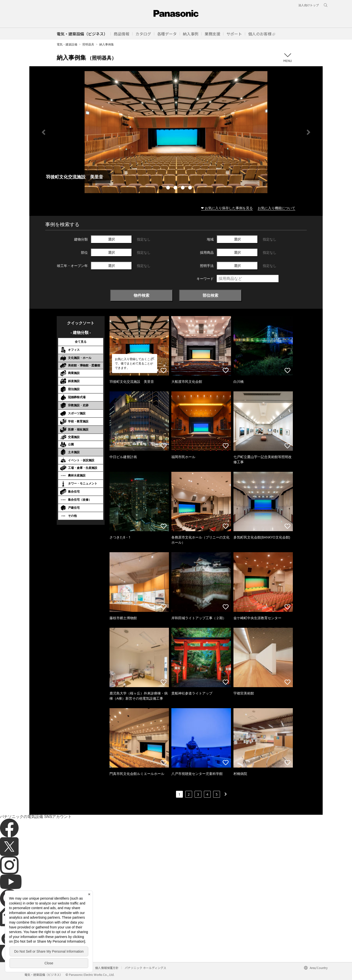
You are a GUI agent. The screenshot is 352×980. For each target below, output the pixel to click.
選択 (111, 239)
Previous (44, 132)
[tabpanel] (176, 132)
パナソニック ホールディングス (145, 968)
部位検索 (210, 295)
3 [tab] (176, 188)
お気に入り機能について (276, 208)
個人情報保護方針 (107, 968)
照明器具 (88, 44)
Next (308, 132)
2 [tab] (169, 188)
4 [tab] (183, 188)
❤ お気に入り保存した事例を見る (227, 208)
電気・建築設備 (67, 44)
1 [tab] (161, 188)
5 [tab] (191, 188)
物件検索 (142, 295)
